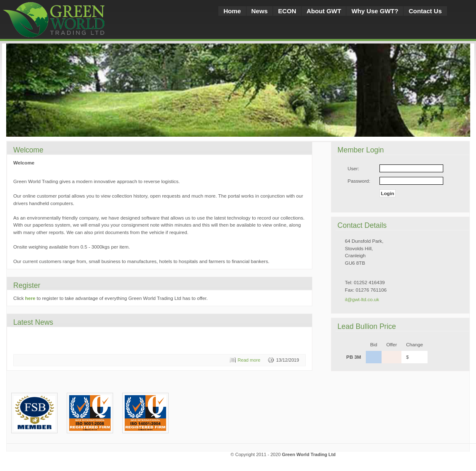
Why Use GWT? (375, 11)
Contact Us (425, 11)
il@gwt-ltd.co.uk (362, 299)
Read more (249, 360)
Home (232, 11)
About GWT (324, 11)
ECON (287, 11)
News (260, 11)
